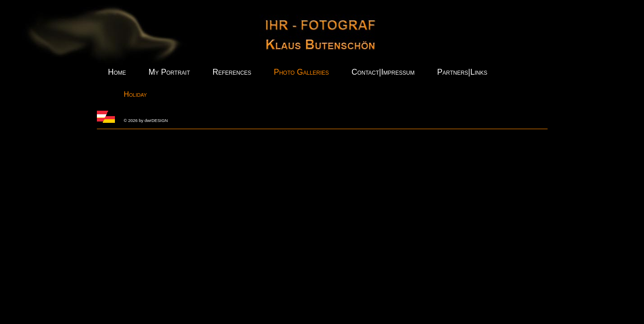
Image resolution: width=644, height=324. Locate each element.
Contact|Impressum (383, 72)
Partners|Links (462, 72)
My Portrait (169, 72)
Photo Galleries (301, 72)
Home (117, 72)
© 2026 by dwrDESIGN (146, 120)
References (232, 72)
